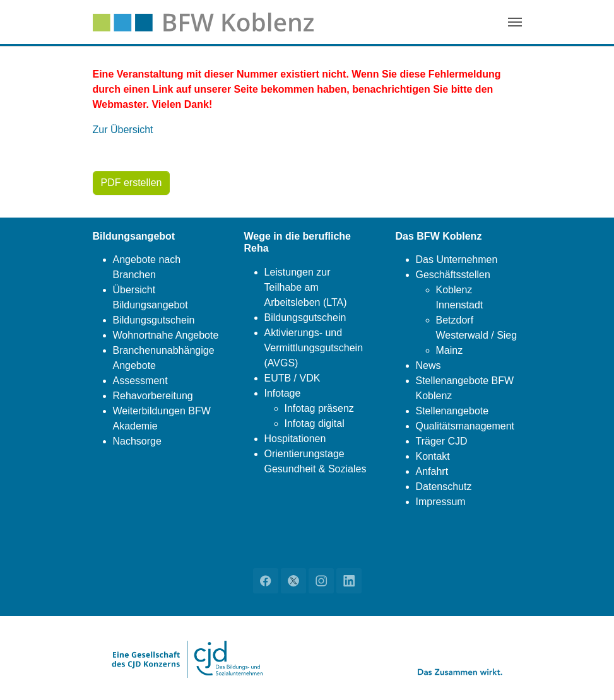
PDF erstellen (132, 183)
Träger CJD (442, 441)
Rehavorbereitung (153, 396)
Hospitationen (295, 439)
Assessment (140, 381)
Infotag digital (315, 423)
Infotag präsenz (319, 408)
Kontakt (433, 456)
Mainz (450, 350)
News (428, 365)
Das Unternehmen (457, 260)
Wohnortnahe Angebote (166, 335)
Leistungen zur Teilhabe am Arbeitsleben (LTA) (306, 287)
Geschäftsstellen (453, 275)
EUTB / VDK (292, 378)
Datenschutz (444, 487)
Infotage (283, 393)
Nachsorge (137, 441)
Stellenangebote (452, 411)
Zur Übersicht (123, 130)
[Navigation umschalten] (515, 22)
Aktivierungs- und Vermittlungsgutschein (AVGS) (314, 348)
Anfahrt (432, 471)
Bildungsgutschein (154, 320)
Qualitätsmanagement (465, 426)
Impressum (441, 502)
